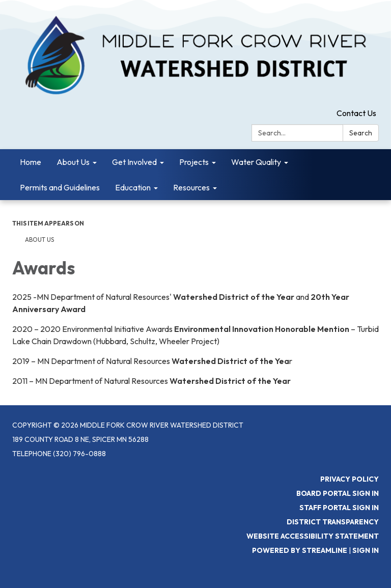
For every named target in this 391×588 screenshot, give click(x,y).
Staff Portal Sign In (339, 508)
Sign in (366, 550)
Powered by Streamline (300, 550)
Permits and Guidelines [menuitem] (60, 187)
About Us (39, 240)
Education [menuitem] (133, 187)
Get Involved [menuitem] (134, 162)
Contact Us (356, 113)
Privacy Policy (350, 479)
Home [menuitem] (31, 162)
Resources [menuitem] (191, 187)
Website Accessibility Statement (313, 536)
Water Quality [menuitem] (256, 162)
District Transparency (333, 522)
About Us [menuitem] (73, 162)
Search (361, 133)
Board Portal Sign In (338, 493)
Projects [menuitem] (194, 162)
